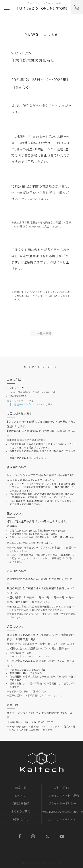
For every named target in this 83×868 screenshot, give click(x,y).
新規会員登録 (21, 804)
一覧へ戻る (41, 334)
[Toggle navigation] (7, 7)
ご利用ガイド (62, 788)
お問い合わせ (21, 820)
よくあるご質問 (21, 812)
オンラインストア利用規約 (62, 796)
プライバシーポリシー (62, 804)
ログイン (21, 796)
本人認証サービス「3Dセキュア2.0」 (28, 405)
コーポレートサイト (62, 820)
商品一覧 (21, 788)
